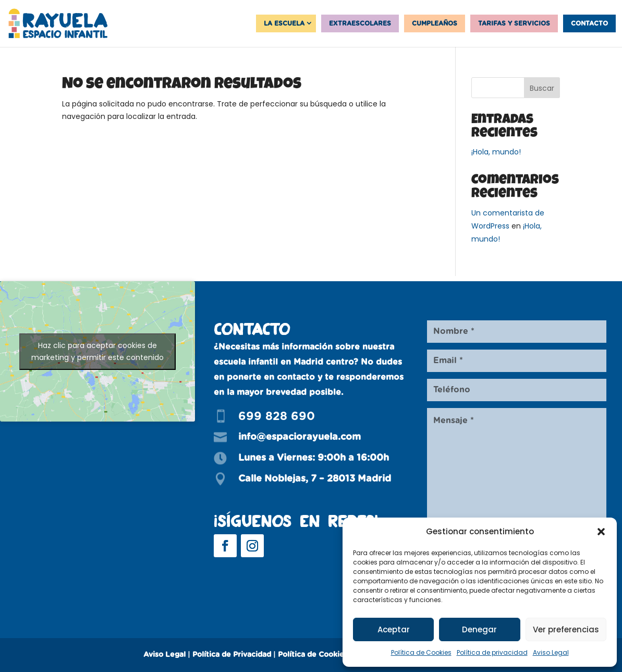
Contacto (589, 23)
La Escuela (284, 23)
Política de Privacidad (232, 655)
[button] (601, 532)
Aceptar (394, 629)
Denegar (479, 629)
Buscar (542, 88)
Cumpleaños (435, 23)
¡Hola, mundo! (496, 152)
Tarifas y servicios (514, 23)
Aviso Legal (551, 652)
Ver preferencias (566, 629)
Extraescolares (360, 23)
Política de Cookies (421, 652)
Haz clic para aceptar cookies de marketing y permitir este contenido (97, 351)
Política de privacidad (492, 652)
